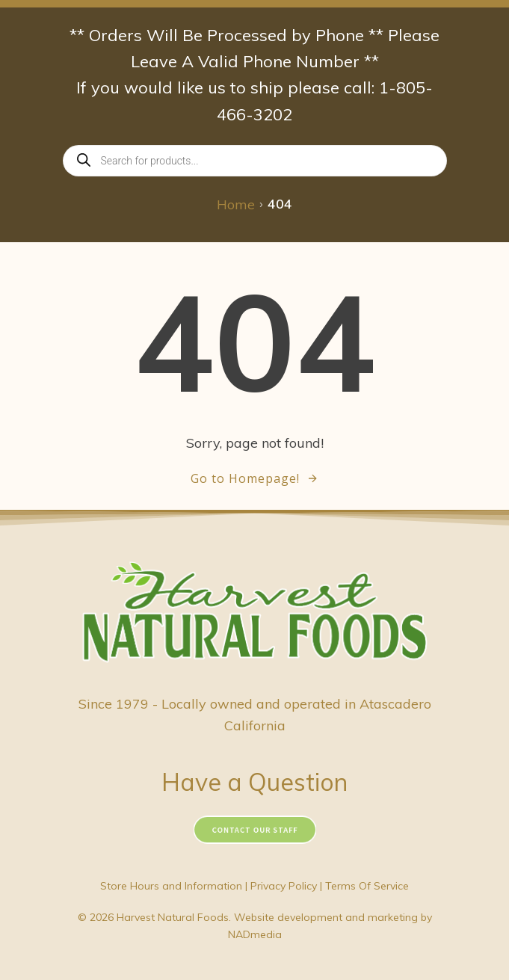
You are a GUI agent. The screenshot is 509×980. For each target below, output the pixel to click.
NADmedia (255, 934)
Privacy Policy (284, 886)
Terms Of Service (367, 886)
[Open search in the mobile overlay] (255, 161)
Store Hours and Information (171, 886)
